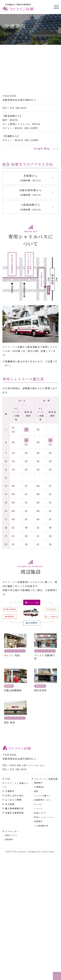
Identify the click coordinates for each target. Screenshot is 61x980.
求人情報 (10, 804)
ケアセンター (12, 831)
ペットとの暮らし (42, 796)
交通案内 (10, 791)
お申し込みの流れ (14, 795)
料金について (40, 813)
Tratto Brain (48, 852)
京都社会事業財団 (14, 813)
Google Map (42, 148)
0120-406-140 (18, 765)
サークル (38, 804)
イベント (38, 808)
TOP (8, 779)
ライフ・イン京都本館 (46, 779)
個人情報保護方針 (14, 808)
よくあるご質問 (13, 800)
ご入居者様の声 (41, 826)
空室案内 (38, 821)
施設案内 (38, 783)
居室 (36, 791)
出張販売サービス (42, 800)
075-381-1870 (18, 108)
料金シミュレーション (44, 817)
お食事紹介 (39, 787)
